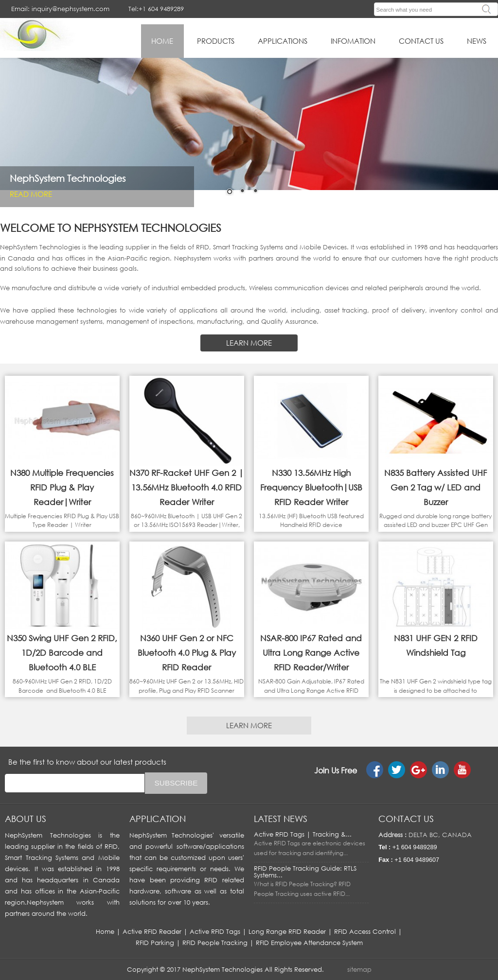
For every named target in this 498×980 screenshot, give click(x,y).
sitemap (359, 969)
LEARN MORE (249, 343)
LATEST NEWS (281, 819)
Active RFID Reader (152, 931)
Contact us (406, 819)
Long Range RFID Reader (287, 931)
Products (216, 41)
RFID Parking (155, 943)
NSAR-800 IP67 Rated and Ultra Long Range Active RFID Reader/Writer (311, 653)
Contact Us (421, 41)
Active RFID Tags (215, 931)
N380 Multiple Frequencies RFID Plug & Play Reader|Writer (62, 487)
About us (26, 819)
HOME (162, 41)
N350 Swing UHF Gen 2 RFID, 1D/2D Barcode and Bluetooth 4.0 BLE (62, 653)
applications (283, 41)
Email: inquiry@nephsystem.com (60, 9)
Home (105, 931)
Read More (31, 194)
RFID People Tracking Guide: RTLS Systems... (305, 872)
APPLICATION (158, 819)
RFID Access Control (365, 931)
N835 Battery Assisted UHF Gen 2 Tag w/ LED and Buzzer (436, 487)
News (477, 41)
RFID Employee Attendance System (309, 943)
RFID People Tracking (215, 943)
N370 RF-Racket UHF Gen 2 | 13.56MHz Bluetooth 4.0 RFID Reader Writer (187, 487)
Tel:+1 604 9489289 (156, 9)
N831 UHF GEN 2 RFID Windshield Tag (436, 645)
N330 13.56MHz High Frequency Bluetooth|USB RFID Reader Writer (311, 487)
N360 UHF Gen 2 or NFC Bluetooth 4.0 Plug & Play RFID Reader (187, 653)
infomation (353, 41)
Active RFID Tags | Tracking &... (303, 834)
